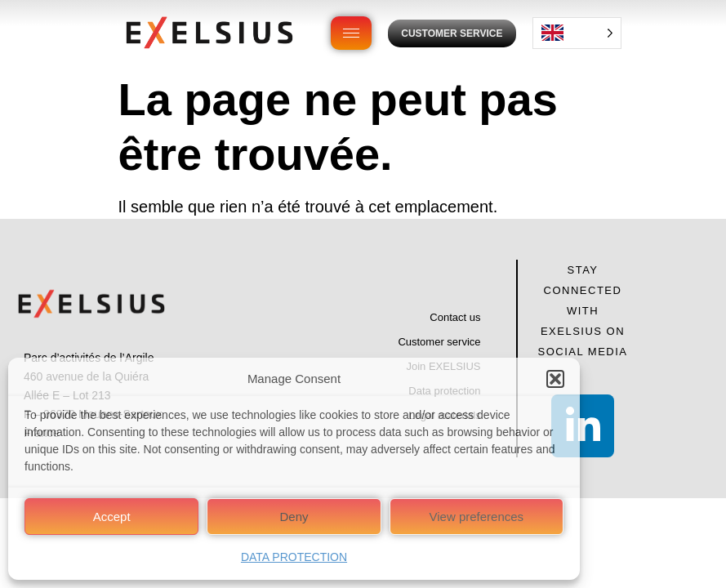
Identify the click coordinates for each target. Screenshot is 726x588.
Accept (112, 517)
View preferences (477, 517)
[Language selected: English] (577, 33)
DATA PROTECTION (294, 557)
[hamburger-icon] (351, 33)
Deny (294, 517)
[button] (555, 379)
